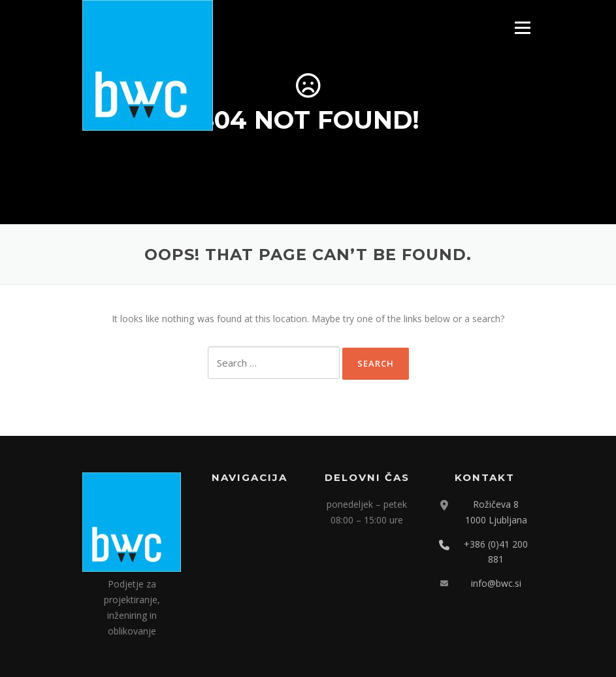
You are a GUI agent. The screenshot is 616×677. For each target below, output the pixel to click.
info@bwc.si (496, 583)
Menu (522, 28)
